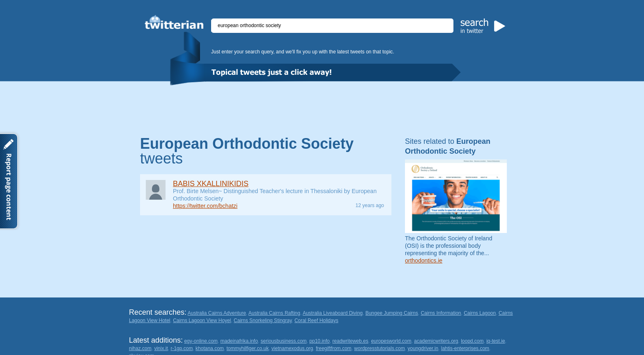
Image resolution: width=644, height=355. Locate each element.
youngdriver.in (423, 348)
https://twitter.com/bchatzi (205, 206)
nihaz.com (140, 348)
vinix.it (161, 348)
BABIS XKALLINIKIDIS (211, 184)
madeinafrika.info (239, 341)
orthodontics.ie (424, 260)
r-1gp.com (182, 348)
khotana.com (210, 348)
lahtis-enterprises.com (465, 348)
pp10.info (319, 341)
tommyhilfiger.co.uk (247, 348)
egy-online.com (201, 341)
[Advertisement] (322, 108)
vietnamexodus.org (292, 348)
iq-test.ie (496, 341)
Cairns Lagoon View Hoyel (202, 320)
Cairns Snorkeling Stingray (263, 320)
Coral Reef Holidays (316, 320)
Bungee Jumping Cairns (392, 313)
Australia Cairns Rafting (274, 313)
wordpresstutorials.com (379, 348)
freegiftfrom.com (334, 348)
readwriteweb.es (350, 341)
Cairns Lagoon (480, 313)
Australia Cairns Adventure (217, 313)
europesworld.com (391, 341)
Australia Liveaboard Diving (333, 313)
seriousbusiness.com (284, 341)
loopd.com (472, 341)
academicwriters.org (436, 341)
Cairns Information (441, 313)
